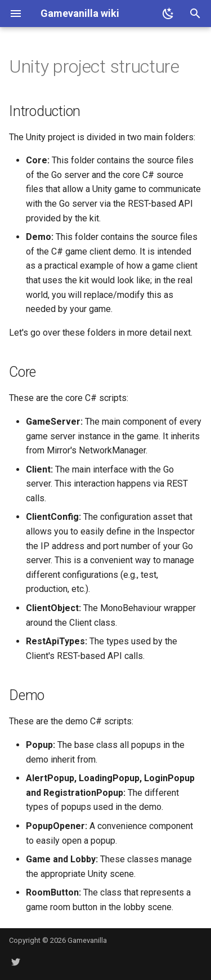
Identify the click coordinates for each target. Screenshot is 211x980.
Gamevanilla (87, 940)
